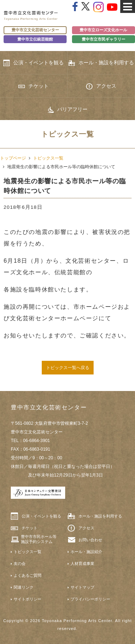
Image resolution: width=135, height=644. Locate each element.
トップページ (13, 158)
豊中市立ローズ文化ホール (103, 30)
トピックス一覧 (48, 158)
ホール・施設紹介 (86, 552)
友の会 (20, 563)
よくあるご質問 (28, 575)
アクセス (101, 86)
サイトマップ (82, 587)
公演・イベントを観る (33, 63)
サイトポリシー (28, 599)
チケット (33, 86)
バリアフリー (67, 110)
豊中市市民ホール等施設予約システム (39, 539)
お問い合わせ (90, 540)
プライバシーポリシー (90, 599)
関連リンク (24, 587)
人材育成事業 (82, 563)
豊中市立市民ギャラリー (103, 39)
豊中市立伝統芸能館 (35, 39)
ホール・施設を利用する (101, 63)
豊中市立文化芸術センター (35, 30)
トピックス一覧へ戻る (68, 368)
